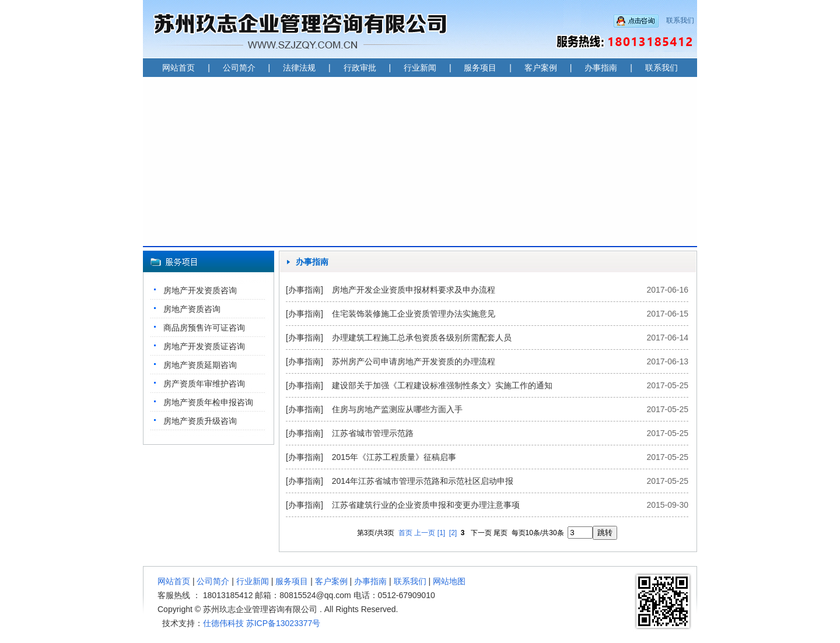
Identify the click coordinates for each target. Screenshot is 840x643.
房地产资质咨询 (192, 309)
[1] (441, 533)
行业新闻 (420, 68)
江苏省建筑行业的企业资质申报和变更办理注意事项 (426, 505)
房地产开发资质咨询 (200, 290)
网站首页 (178, 68)
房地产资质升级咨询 (200, 421)
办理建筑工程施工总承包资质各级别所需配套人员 (422, 338)
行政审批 (360, 68)
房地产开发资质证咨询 (204, 346)
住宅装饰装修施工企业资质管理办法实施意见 (414, 314)
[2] (453, 533)
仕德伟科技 (223, 623)
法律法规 (299, 68)
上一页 (425, 533)
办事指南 (601, 68)
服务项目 (480, 68)
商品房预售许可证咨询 (204, 328)
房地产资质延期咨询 (200, 365)
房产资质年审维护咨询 (204, 384)
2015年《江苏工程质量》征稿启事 (394, 457)
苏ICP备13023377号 (283, 623)
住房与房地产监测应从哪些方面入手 (397, 409)
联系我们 (680, 20)
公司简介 (239, 68)
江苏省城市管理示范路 (373, 433)
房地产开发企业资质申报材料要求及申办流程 (414, 290)
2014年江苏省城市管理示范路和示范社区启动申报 (423, 481)
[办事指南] (304, 290)
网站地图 (449, 581)
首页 (405, 533)
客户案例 (541, 68)
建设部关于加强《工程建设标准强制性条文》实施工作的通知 (442, 385)
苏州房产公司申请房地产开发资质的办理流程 (414, 361)
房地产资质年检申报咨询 (208, 402)
